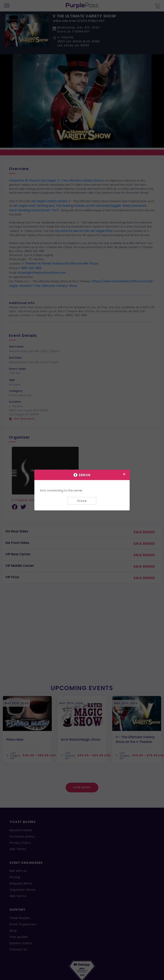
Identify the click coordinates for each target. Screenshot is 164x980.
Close (82, 501)
